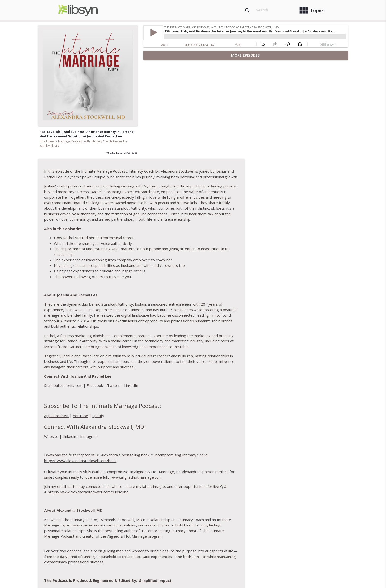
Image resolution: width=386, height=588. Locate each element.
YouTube (186, 324)
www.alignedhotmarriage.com (242, 385)
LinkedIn (236, 294)
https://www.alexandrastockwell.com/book (185, 369)
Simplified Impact (260, 489)
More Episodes (246, 55)
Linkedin (174, 345)
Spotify (203, 324)
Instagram (194, 345)
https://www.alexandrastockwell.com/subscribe (193, 400)
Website (156, 345)
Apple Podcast (161, 324)
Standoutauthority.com (168, 294)
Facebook (200, 294)
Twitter (219, 294)
